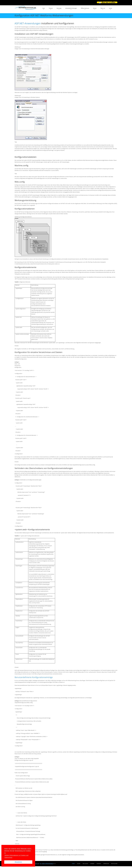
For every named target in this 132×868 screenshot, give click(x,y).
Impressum (106, 864)
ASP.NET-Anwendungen (28, 23)
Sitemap (92, 864)
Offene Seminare (85, 8)
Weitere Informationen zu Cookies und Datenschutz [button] (16, 856)
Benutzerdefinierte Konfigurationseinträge (34, 677)
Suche (110, 8)
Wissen (95, 8)
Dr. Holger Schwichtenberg (46, 864)
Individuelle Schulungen (71, 8)
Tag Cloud (85, 864)
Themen (51, 8)
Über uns (103, 8)
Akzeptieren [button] (18, 862)
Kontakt (99, 864)
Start (44, 8)
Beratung (59, 8)
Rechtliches (114, 864)
